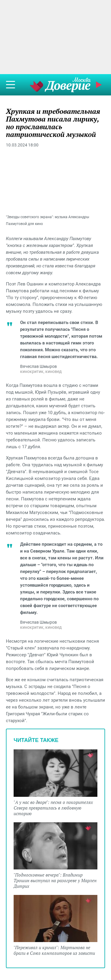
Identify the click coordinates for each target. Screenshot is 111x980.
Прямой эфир (99, 85)
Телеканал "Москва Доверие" (60, 85)
